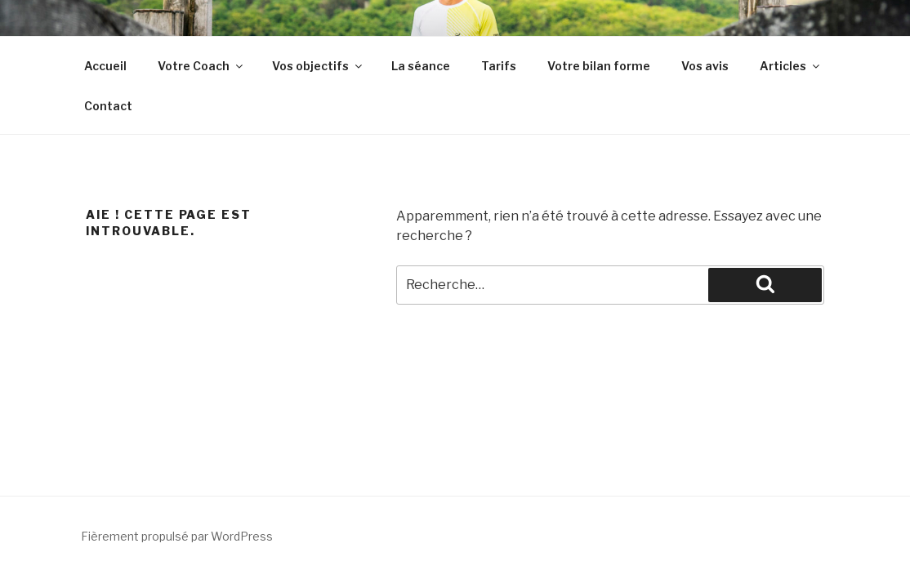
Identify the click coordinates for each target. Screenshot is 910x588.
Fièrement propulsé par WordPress (177, 536)
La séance (421, 66)
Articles (791, 66)
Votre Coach (201, 66)
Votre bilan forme (599, 66)
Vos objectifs (318, 66)
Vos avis (705, 66)
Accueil (105, 66)
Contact (108, 106)
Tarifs (499, 66)
